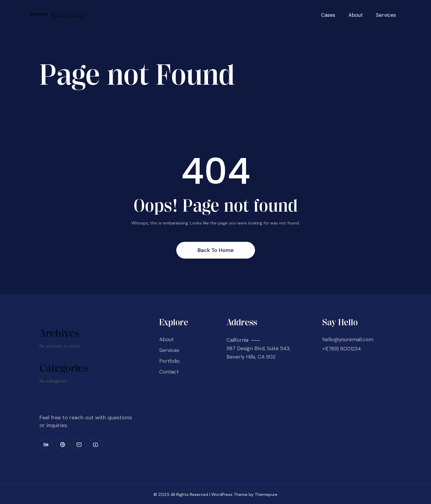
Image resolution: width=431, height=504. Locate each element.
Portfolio (169, 361)
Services (386, 15)
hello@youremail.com (348, 339)
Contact (169, 372)
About (356, 15)
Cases (328, 15)
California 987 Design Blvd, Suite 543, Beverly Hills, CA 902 (258, 348)
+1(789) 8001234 (342, 349)
